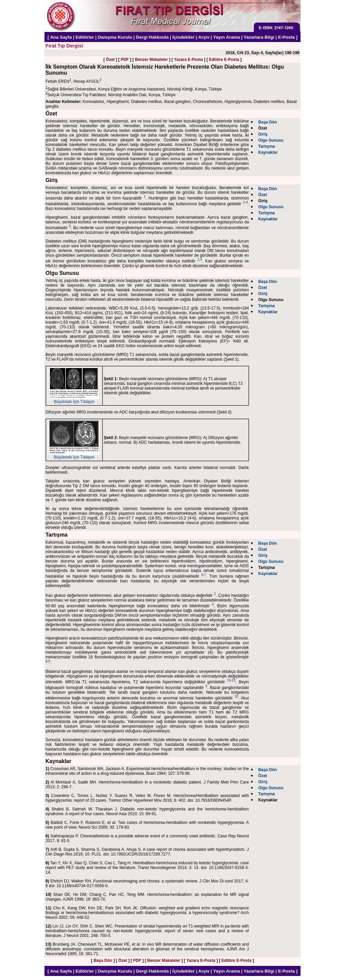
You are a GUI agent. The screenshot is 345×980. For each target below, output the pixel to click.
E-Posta (286, 37)
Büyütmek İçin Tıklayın (74, 400)
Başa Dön (103, 960)
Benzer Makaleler (151, 60)
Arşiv (204, 37)
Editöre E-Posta (224, 60)
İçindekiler (184, 37)
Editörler (85, 37)
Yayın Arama (227, 37)
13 (234, 680)
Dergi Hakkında (152, 37)
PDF (125, 60)
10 (229, 680)
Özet (110, 60)
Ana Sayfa (61, 37)
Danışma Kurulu (115, 37)
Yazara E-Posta (188, 60)
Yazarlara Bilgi (259, 37)
